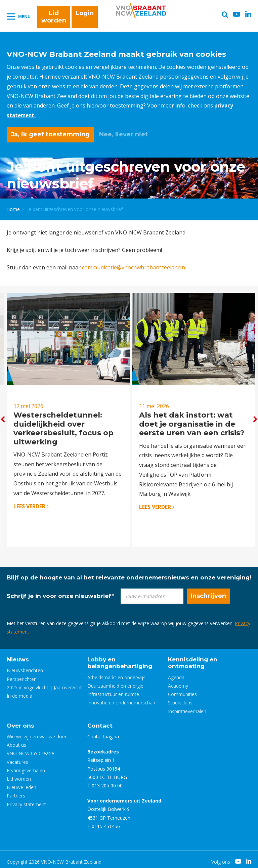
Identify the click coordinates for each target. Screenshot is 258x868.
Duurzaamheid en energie (115, 681)
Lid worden (54, 18)
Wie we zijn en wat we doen (37, 732)
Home (13, 207)
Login (85, 14)
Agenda (176, 672)
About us (16, 740)
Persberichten (22, 674)
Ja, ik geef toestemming (50, 134)
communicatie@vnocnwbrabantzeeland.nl (134, 265)
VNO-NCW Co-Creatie (30, 749)
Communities (182, 689)
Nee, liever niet (123, 134)
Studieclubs (180, 698)
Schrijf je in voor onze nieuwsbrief (60, 591)
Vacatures (17, 757)
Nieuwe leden (21, 783)
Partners (16, 791)
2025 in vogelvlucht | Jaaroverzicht (44, 682)
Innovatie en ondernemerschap (121, 698)
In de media (19, 691)
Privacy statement (26, 799)
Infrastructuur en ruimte (113, 689)
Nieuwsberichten (25, 666)
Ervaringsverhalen (26, 765)
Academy (178, 681)
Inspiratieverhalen (187, 706)
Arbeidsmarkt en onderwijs (116, 672)
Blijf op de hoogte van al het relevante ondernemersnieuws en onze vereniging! (129, 572)
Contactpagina (103, 732)
